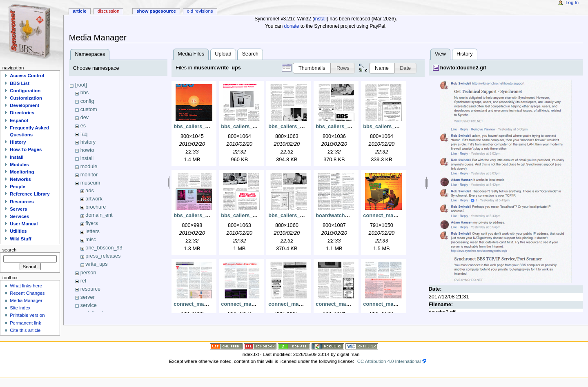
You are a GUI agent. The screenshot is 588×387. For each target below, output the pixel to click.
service (89, 305)
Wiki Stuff (21, 239)
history (88, 142)
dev (85, 118)
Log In (572, 2)
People (18, 187)
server (88, 297)
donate (292, 26)
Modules (19, 165)
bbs (85, 93)
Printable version (27, 315)
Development (24, 105)
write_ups (96, 264)
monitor (89, 175)
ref (84, 281)
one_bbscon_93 (104, 248)
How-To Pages (26, 149)
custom (89, 109)
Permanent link (25, 323)
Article (80, 11)
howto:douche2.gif (463, 68)
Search (250, 54)
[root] (81, 85)
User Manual (24, 224)
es (83, 126)
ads (89, 191)
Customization (26, 98)
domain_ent (99, 215)
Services (19, 216)
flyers (91, 223)
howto (87, 150)
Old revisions (200, 11)
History (464, 54)
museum (90, 183)
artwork (94, 199)
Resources (22, 202)
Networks (20, 179)
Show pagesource (156, 11)
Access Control (27, 76)
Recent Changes (27, 293)
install (320, 19)
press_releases (103, 256)
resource (90, 289)
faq (84, 134)
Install (17, 157)
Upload (223, 54)
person (88, 273)
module (89, 167)
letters (92, 231)
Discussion (108, 11)
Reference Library (30, 194)
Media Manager (26, 300)
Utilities (18, 231)
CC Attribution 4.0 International (389, 361)
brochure (96, 207)
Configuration (25, 91)
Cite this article (25, 330)
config (87, 101)
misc (91, 240)
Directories (22, 113)
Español (19, 120)
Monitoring (22, 172)
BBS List (20, 83)
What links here (26, 286)
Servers (18, 209)
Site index (20, 308)
